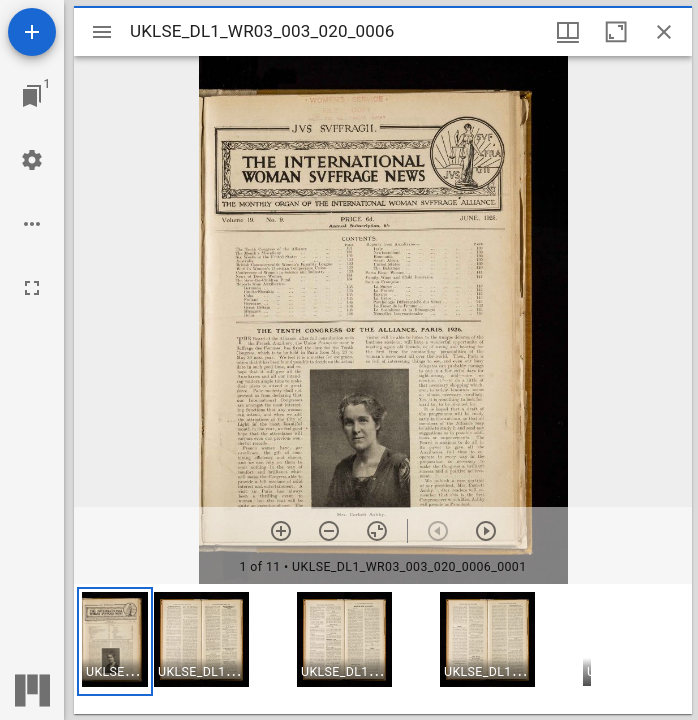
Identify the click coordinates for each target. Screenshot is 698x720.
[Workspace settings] (32, 160)
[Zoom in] (281, 531)
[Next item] (486, 531)
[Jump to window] (32, 96)
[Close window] (664, 32)
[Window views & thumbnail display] (568, 32)
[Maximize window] (616, 32)
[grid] (383, 649)
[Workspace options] (32, 224)
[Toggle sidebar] (102, 32)
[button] (115, 641)
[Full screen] (32, 288)
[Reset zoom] (377, 531)
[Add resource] (32, 32)
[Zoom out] (329, 531)
